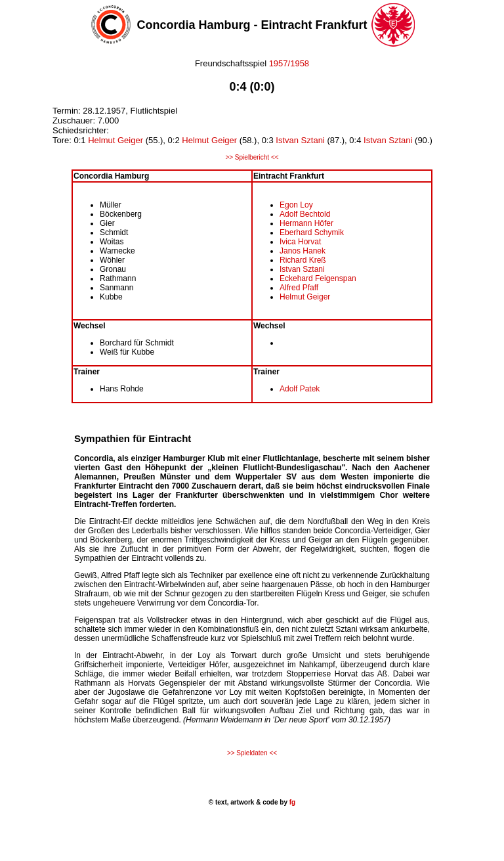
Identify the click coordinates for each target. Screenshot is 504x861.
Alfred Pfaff (299, 288)
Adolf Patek (300, 389)
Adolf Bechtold (305, 214)
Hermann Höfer (306, 223)
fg (291, 802)
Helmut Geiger (115, 140)
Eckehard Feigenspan (318, 278)
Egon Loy (296, 205)
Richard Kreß (303, 260)
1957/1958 (289, 63)
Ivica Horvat (300, 242)
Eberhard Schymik (312, 232)
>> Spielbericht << (252, 157)
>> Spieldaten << (252, 753)
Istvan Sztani (300, 140)
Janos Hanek (303, 251)
